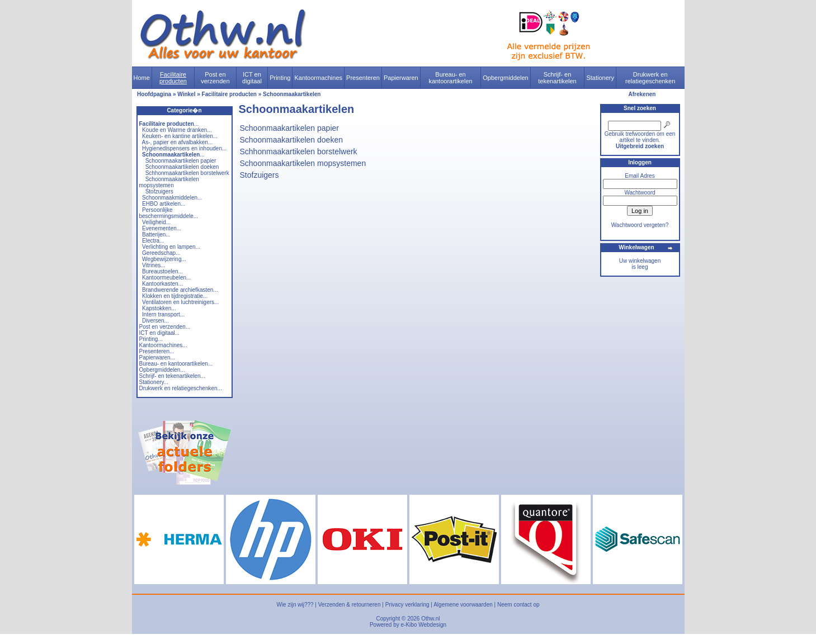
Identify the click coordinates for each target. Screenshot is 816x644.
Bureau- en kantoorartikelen (450, 78)
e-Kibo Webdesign (424, 625)
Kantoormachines (318, 78)
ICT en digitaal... (160, 333)
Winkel (186, 94)
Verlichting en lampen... (171, 247)
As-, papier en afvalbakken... (178, 142)
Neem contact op (518, 605)
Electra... (153, 241)
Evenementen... (162, 228)
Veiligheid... (156, 222)
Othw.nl (430, 619)
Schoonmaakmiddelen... (172, 198)
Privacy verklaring (407, 605)
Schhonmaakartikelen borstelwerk (187, 173)
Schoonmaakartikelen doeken (182, 167)
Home (142, 78)
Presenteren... (157, 351)
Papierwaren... (157, 357)
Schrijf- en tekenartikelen (557, 78)
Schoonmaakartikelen (292, 94)
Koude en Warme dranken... (177, 130)
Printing (280, 78)
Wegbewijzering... (164, 259)
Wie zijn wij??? (295, 605)
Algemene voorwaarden (463, 605)
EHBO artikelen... (164, 204)
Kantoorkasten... (162, 284)
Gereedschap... (161, 253)
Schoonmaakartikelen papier (181, 161)
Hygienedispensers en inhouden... (184, 148)
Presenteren (363, 78)
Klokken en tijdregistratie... (175, 296)
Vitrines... (154, 265)
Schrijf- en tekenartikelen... (172, 376)
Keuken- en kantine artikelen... (180, 136)
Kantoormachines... (163, 345)
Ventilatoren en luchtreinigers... (180, 302)
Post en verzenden (215, 78)
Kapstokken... (159, 308)
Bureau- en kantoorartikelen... (176, 364)
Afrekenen (642, 94)
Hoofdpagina (154, 94)
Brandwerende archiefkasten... (180, 290)
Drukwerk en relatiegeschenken (650, 78)
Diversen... (155, 321)
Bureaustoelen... (162, 271)
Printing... (151, 339)
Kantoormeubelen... (166, 278)
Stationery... (154, 382)
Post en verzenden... (165, 327)
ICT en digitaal (252, 78)
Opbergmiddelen (505, 78)
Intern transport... (163, 314)
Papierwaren (401, 78)
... (169, 124)
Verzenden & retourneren (350, 605)
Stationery (600, 78)
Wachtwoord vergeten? (640, 225)
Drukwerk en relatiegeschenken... (181, 388)
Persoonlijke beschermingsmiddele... (169, 213)
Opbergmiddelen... (162, 370)
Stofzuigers (159, 191)
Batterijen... (156, 235)
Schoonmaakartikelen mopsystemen (169, 182)
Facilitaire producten (173, 78)
